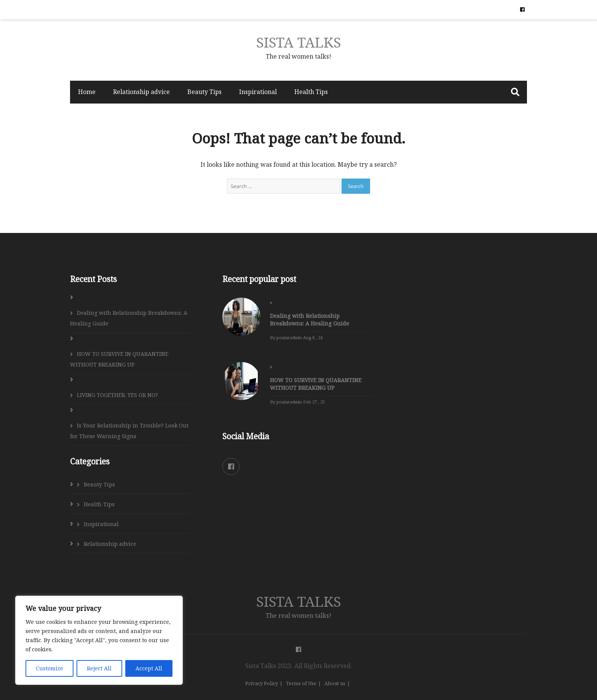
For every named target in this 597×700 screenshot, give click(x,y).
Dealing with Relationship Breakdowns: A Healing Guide (129, 318)
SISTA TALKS (299, 42)
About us (335, 683)
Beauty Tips (204, 92)
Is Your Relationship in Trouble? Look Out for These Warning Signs (129, 431)
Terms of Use (301, 683)
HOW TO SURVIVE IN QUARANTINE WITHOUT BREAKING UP (119, 359)
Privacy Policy (262, 683)
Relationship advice (141, 92)
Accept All (149, 668)
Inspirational (258, 92)
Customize (49, 668)
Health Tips (311, 92)
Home (87, 92)
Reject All (99, 668)
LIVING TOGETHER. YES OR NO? (117, 395)
